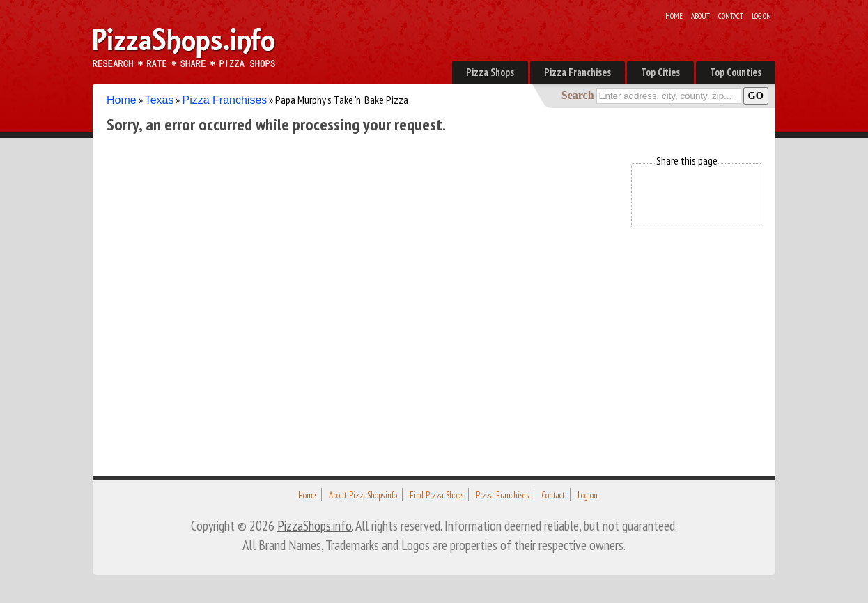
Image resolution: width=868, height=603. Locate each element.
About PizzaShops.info (363, 495)
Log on (761, 16)
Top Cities (660, 72)
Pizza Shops (490, 72)
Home (674, 16)
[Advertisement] (360, 261)
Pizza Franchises (578, 72)
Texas (160, 100)
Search (578, 95)
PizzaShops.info (315, 525)
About (700, 16)
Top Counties (736, 72)
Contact (731, 16)
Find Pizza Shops (436, 495)
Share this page (687, 160)
